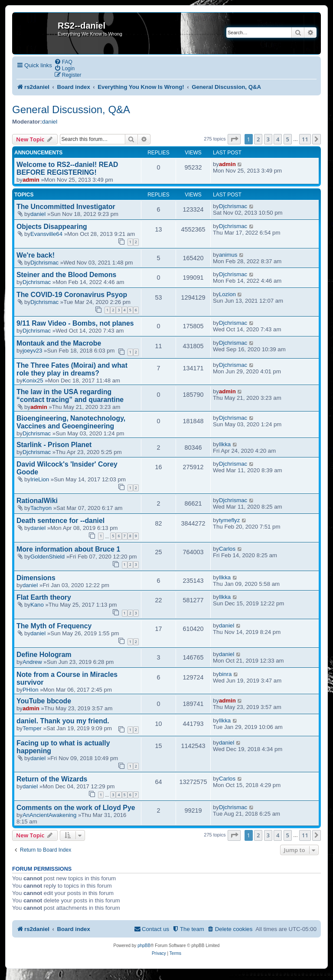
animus (228, 255)
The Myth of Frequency (54, 626)
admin (31, 180)
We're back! (36, 255)
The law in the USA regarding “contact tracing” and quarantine (70, 396)
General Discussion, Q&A (71, 109)
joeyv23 (32, 351)
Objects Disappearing (52, 227)
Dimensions (36, 578)
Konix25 (33, 381)
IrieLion (40, 479)
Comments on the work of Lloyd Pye (76, 808)
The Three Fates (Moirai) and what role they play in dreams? (72, 369)
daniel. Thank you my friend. (63, 721)
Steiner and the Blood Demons (66, 275)
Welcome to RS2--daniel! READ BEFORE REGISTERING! (67, 168)
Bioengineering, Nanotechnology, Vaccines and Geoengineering (71, 422)
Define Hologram (44, 655)
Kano (37, 605)
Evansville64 (46, 234)
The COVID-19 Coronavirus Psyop (72, 295)
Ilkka (225, 444)
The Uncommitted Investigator (66, 207)
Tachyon (41, 508)
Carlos (227, 549)
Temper (32, 728)
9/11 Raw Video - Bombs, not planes (75, 323)
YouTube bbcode (44, 701)
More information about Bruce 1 (68, 549)
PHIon (31, 690)
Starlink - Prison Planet (54, 445)
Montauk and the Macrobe (59, 343)
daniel (50, 122)
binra (225, 674)
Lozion (227, 294)
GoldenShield (47, 557)
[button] (234, 139)
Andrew (32, 662)
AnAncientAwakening (49, 815)
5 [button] (288, 139)
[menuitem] (63, 62)
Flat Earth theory (44, 597)
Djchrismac (233, 206)
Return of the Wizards (52, 779)
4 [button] (278, 139)
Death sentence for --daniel (60, 521)
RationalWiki (37, 501)
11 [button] (305, 139)
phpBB (144, 946)
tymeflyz (229, 520)
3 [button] (268, 139)
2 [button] (258, 139)
